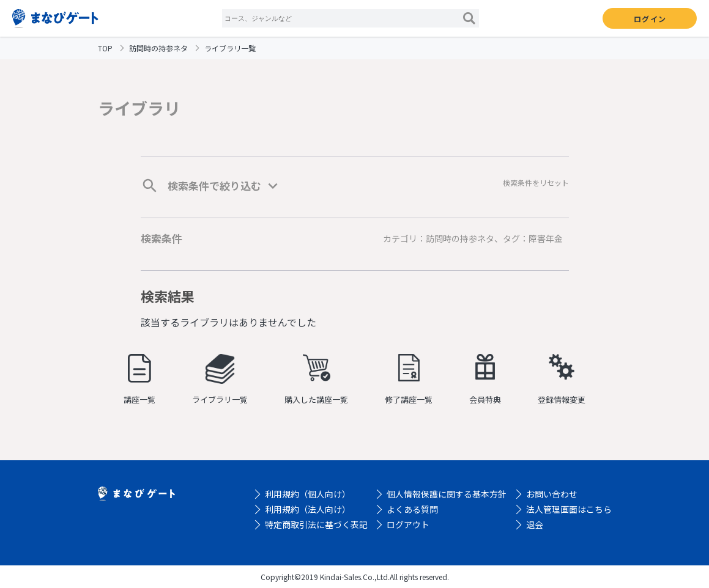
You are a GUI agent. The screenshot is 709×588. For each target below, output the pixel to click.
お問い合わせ (552, 494)
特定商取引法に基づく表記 (316, 524)
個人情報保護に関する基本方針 (447, 494)
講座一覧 (139, 380)
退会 (535, 524)
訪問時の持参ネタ (158, 48)
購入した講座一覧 (316, 380)
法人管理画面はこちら (569, 509)
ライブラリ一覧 (220, 380)
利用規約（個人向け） (308, 494)
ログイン (650, 19)
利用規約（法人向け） (308, 509)
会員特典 (485, 380)
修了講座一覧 (409, 380)
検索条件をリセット (536, 182)
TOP (105, 48)
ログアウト (408, 524)
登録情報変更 (562, 380)
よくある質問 (412, 509)
